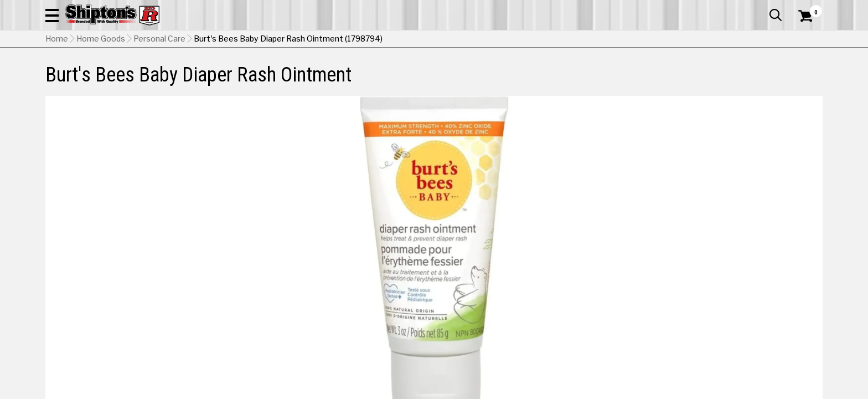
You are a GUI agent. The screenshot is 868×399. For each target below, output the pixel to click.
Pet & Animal (654, 75)
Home (57, 95)
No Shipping (629, 300)
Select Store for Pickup (749, 360)
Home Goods (387, 75)
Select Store (745, 300)
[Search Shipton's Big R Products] (434, 40)
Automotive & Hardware (208, 75)
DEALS (802, 75)
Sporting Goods (734, 75)
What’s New (761, 8)
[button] (554, 40)
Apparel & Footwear (94, 75)
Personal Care (159, 95)
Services (807, 8)
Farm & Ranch (309, 75)
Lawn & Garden (574, 75)
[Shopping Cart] (804, 40)
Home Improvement (479, 75)
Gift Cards (712, 8)
